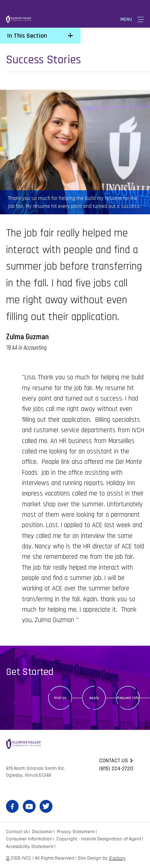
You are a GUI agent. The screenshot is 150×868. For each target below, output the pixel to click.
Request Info (128, 698)
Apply (94, 698)
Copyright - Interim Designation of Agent (99, 839)
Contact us (114, 761)
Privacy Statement (76, 832)
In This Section (27, 36)
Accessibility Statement (30, 847)
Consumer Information (29, 839)
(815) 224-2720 (116, 769)
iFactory (117, 858)
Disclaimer (42, 832)
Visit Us (60, 698)
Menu (126, 19)
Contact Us (17, 832)
